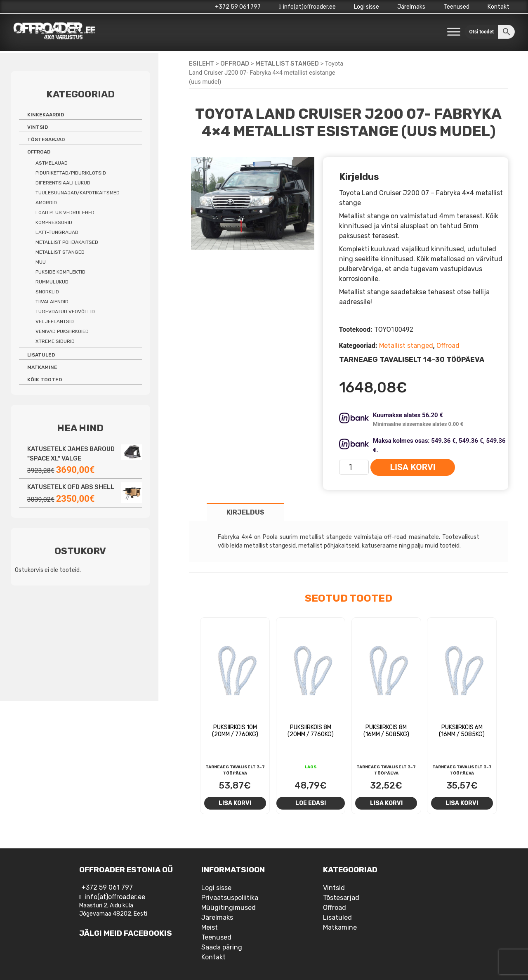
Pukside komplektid (60, 272)
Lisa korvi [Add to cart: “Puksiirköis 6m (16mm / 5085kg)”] (462, 803)
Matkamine (42, 367)
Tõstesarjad (46, 139)
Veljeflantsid (55, 321)
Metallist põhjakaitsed (67, 242)
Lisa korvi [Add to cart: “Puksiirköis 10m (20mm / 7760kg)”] (235, 803)
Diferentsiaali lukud (63, 183)
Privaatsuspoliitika (230, 898)
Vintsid (38, 127)
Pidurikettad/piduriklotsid (71, 173)
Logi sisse (367, 7)
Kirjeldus (245, 512)
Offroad (235, 64)
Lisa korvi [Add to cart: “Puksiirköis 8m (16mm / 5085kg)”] (386, 803)
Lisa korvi (413, 467)
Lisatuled (41, 355)
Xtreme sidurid (55, 341)
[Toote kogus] (354, 467)
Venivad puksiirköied (62, 331)
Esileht (202, 64)
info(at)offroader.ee (307, 7)
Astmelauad (52, 163)
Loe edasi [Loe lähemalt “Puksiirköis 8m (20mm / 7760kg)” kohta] (311, 803)
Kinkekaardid (46, 115)
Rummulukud (52, 282)
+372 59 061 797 (238, 7)
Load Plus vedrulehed (65, 213)
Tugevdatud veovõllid (65, 312)
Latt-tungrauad (57, 232)
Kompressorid (54, 222)
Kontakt (499, 7)
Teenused (456, 7)
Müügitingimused (229, 908)
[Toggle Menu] (454, 32)
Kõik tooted (45, 380)
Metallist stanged (287, 64)
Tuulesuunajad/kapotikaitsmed (78, 193)
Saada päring (222, 947)
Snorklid (47, 292)
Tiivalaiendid (52, 302)
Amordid (46, 203)
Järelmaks (411, 7)
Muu (41, 262)
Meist (210, 927)
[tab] (245, 512)
